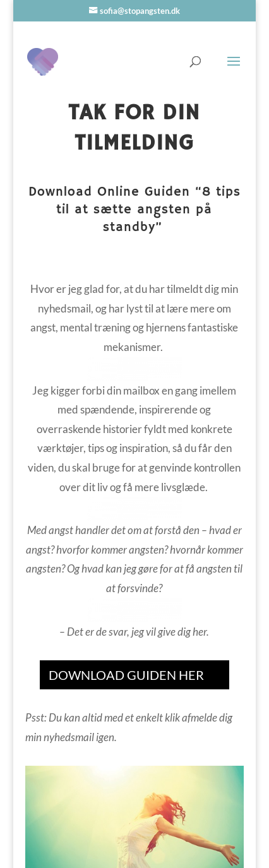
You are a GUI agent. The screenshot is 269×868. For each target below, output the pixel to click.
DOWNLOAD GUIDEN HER (126, 675)
